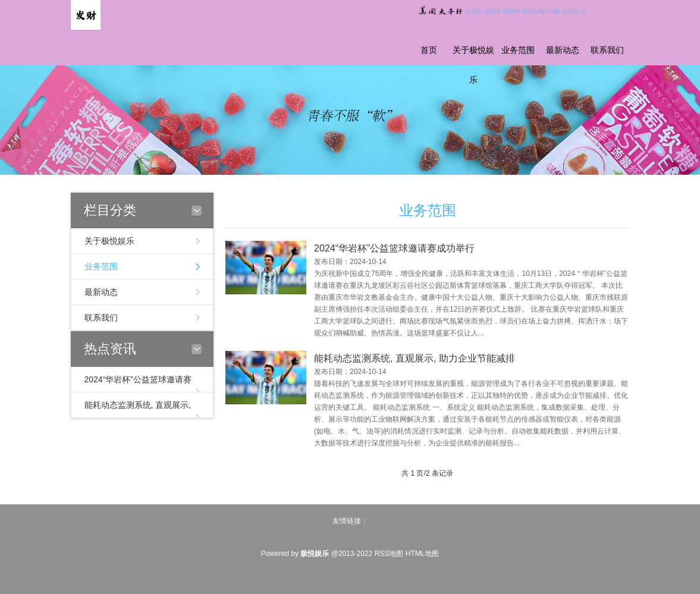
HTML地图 (423, 554)
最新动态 (563, 50)
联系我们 (607, 50)
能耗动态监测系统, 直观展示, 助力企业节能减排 (415, 366)
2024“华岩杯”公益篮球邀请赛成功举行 (394, 256)
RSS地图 (389, 554)
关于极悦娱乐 (473, 65)
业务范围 (518, 50)
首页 (429, 50)
